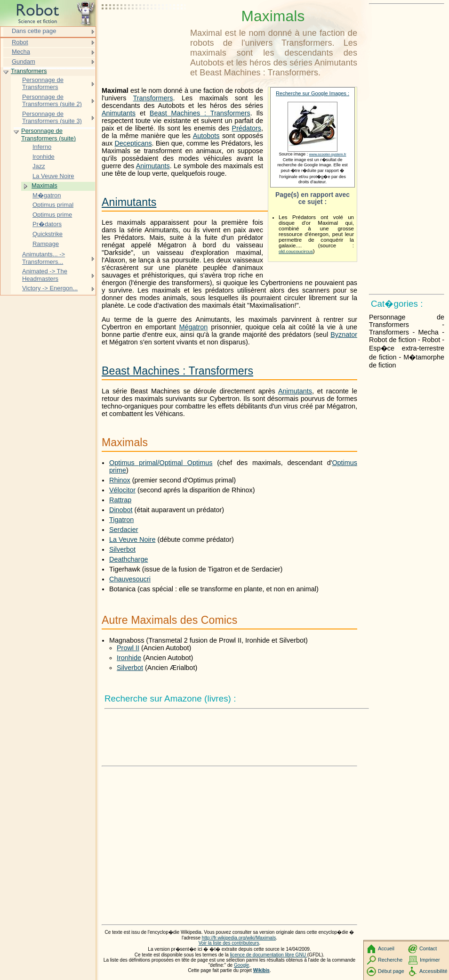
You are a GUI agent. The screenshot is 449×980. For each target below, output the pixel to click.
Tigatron (121, 520)
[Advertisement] (144, 31)
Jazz (39, 166)
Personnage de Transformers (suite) (48, 135)
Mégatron (194, 327)
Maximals (44, 185)
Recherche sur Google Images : (313, 93)
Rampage (46, 244)
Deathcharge (128, 559)
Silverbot (122, 549)
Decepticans (133, 143)
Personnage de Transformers (43, 84)
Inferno (42, 147)
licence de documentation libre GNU (269, 955)
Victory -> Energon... (50, 288)
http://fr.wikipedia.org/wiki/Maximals (239, 938)
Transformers (153, 98)
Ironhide (129, 658)
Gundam (24, 61)
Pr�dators (47, 224)
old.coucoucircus (296, 251)
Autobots (206, 136)
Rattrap (120, 500)
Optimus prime (52, 215)
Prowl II (128, 648)
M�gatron (47, 195)
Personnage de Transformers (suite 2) (52, 101)
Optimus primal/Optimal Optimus (161, 463)
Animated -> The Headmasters (45, 275)
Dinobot (121, 510)
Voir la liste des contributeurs (229, 943)
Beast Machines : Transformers (200, 113)
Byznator (344, 335)
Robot (20, 42)
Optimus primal (53, 205)
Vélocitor (122, 490)
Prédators (247, 128)
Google (242, 965)
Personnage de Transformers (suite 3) (52, 118)
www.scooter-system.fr (328, 154)
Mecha (21, 52)
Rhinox (120, 480)
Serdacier (124, 530)
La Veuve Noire (132, 539)
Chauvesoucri (130, 579)
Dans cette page (34, 31)
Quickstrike (48, 234)
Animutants (119, 113)
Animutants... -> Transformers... (44, 258)
